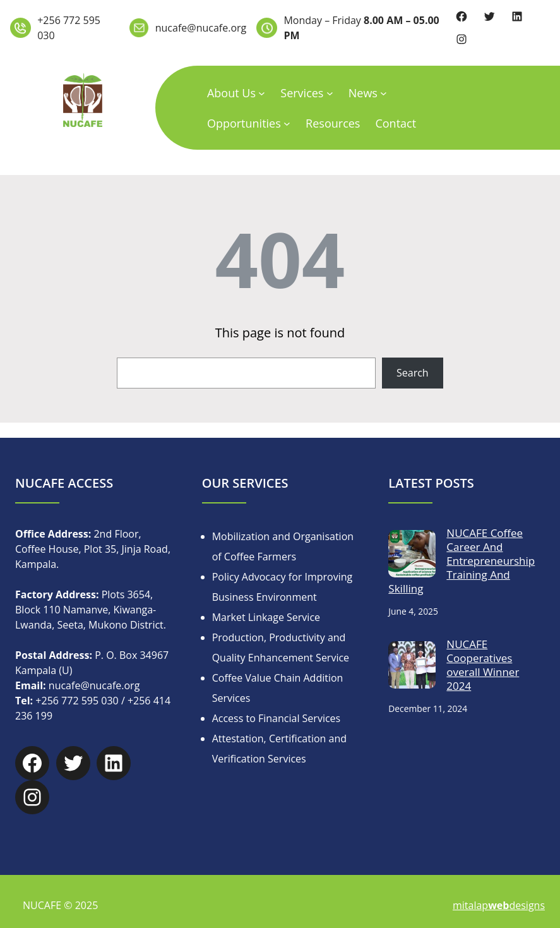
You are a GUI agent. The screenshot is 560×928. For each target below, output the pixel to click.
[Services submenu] (330, 93)
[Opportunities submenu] (287, 123)
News (363, 93)
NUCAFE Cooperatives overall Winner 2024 (483, 665)
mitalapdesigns (499, 905)
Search (413, 373)
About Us (231, 93)
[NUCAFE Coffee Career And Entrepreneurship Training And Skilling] (412, 556)
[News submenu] (384, 93)
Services (302, 93)
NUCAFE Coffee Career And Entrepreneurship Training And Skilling (462, 561)
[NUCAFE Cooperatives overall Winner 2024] (412, 667)
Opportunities (244, 123)
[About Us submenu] (262, 93)
